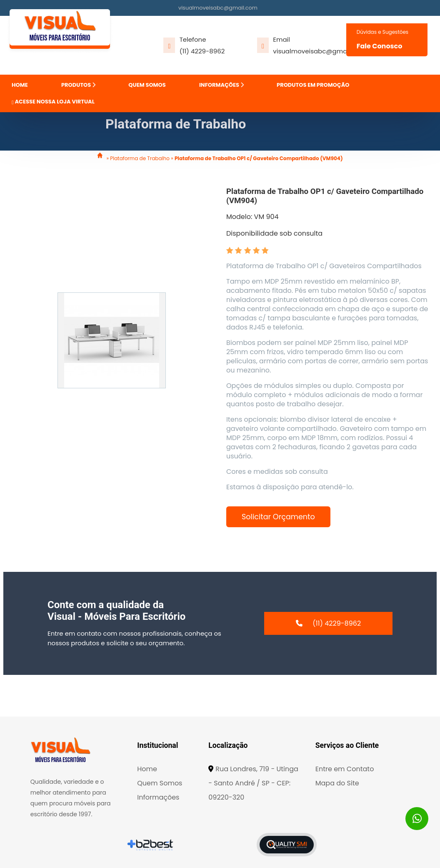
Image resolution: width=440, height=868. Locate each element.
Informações (158, 797)
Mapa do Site (337, 783)
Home (147, 769)
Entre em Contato (345, 769)
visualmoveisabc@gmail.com (218, 8)
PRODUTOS (78, 85)
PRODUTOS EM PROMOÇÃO (313, 85)
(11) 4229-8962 (202, 51)
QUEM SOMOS (147, 85)
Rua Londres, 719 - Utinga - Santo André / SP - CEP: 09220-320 (253, 783)
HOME (20, 85)
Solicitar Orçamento (278, 517)
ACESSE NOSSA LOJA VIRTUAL (53, 102)
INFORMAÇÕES (221, 85)
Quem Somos (160, 783)
